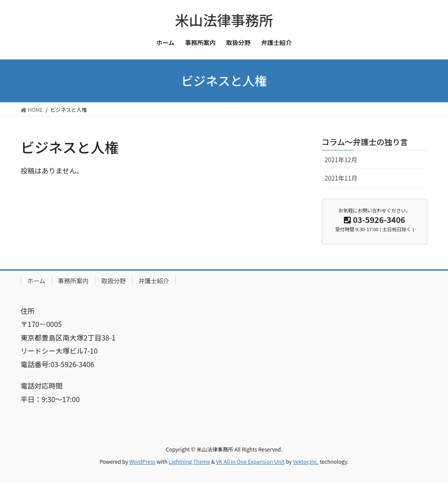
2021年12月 (341, 160)
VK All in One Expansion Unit (250, 461)
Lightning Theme (189, 461)
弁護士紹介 (154, 281)
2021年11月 (341, 178)
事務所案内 (73, 281)
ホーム (36, 281)
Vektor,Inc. (306, 461)
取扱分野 (114, 281)
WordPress (143, 461)
